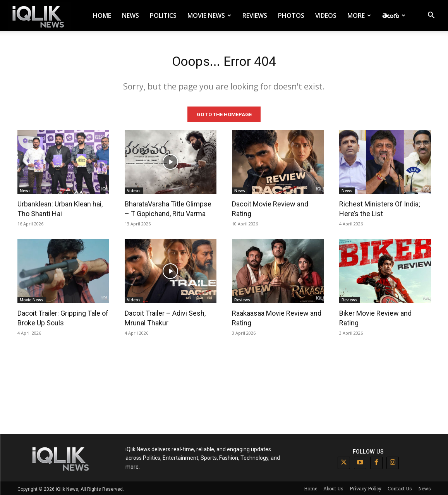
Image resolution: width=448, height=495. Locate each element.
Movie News (209, 15)
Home (102, 15)
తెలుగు (394, 15)
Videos (326, 15)
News (130, 15)
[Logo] (39, 16)
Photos (291, 15)
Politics (163, 15)
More (359, 15)
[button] (431, 16)
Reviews (255, 15)
